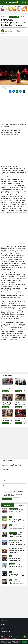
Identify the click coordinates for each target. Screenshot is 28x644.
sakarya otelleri (21, 639)
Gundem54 (8, 30)
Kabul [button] (25, 642)
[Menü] (2, 2)
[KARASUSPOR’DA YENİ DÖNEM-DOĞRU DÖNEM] (14, 566)
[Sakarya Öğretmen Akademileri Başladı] (14, 558)
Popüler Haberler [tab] (8, 505)
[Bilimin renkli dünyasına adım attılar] (7, 385)
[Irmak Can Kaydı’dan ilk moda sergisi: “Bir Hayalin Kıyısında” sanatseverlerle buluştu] (21, 385)
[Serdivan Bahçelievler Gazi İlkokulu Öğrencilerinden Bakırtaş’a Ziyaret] (7, 417)
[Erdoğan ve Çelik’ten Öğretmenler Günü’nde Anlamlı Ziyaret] (14, 511)
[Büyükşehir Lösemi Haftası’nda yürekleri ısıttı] (14, 582)
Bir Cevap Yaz (7, 461)
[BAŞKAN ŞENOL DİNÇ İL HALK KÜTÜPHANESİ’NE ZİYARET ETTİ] (14, 535)
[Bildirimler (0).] (26, 2)
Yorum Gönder (7, 499)
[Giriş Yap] (23, 2)
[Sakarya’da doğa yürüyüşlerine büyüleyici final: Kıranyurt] (7, 401)
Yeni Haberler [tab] (20, 505)
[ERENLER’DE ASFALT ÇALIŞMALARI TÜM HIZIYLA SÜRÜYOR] (14, 543)
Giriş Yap (17, 499)
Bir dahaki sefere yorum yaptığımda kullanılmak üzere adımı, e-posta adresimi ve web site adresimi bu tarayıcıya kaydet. (14, 493)
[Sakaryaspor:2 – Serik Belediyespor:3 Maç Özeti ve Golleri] (14, 519)
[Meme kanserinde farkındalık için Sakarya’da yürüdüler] (14, 527)
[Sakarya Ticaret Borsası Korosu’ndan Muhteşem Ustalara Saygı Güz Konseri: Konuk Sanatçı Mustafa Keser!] (21, 417)
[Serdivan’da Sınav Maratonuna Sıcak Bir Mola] (14, 574)
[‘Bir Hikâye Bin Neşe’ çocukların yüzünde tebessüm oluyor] (21, 401)
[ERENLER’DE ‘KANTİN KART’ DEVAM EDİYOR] (14, 550)
